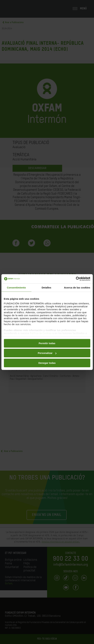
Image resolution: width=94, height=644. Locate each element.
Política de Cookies (41, 333)
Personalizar (47, 353)
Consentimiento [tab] (16, 287)
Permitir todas (47, 343)
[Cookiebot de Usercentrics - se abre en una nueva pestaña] (76, 279)
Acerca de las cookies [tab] (77, 287)
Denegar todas (47, 363)
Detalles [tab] (46, 287)
